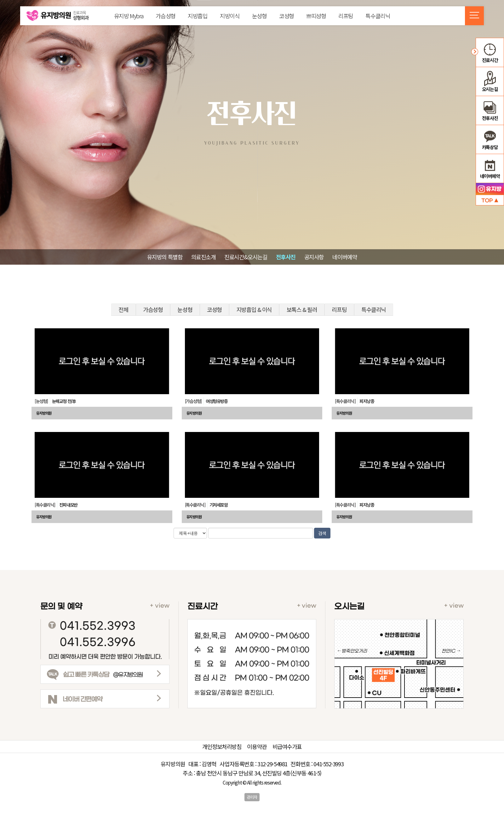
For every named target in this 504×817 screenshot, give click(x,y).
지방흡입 (198, 16)
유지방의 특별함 (165, 257)
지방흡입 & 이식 (254, 309)
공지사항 (314, 257)
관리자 (252, 797)
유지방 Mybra (129, 16)
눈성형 (259, 16)
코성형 (286, 16)
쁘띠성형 (316, 16)
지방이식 (230, 16)
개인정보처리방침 (222, 746)
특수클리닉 (378, 16)
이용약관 (257, 746)
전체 (123, 309)
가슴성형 (165, 16)
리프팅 (346, 16)
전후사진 (286, 257)
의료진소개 (203, 257)
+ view (160, 606)
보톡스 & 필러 (302, 309)
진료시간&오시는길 (246, 257)
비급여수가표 (287, 746)
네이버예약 (345, 257)
